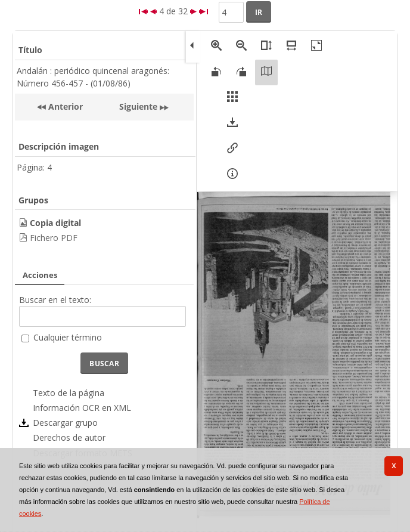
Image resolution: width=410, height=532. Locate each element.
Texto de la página (69, 393)
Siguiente (138, 106)
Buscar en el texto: (55, 300)
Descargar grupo (65, 423)
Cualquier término (68, 337)
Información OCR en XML (82, 408)
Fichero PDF (54, 238)
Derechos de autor (69, 437)
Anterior (64, 106)
